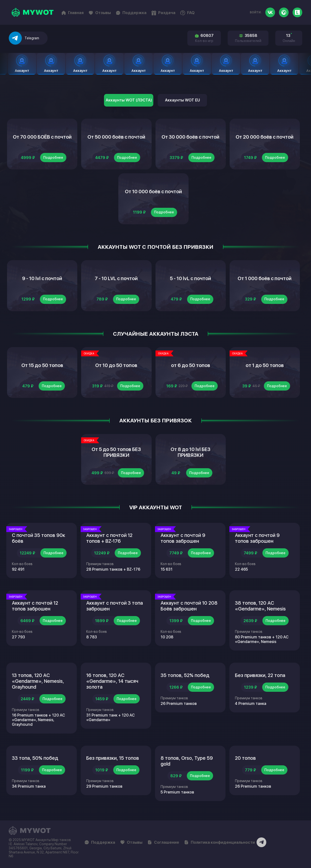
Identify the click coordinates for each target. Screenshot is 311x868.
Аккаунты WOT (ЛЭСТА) (129, 100)
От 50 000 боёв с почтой (116, 137)
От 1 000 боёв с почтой (265, 278)
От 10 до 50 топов (116, 365)
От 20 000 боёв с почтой (265, 137)
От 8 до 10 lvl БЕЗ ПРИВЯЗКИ (190, 452)
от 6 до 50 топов (191, 365)
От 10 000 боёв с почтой (153, 192)
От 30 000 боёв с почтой (190, 137)
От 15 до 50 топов (42, 365)
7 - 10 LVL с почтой (116, 278)
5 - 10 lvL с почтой (190, 278)
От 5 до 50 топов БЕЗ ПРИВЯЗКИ (116, 452)
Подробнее (53, 158)
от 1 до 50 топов (265, 365)
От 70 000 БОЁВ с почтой (42, 137)
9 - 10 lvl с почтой (42, 278)
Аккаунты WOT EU (182, 100)
